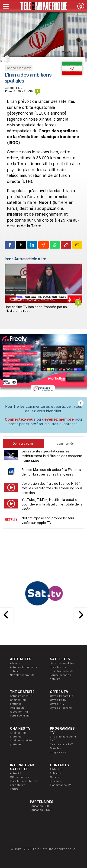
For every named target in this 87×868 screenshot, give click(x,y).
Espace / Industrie (19, 68)
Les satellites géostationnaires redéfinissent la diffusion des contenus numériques (52, 456)
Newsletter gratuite (22, 675)
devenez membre (58, 419)
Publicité (55, 773)
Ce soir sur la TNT (61, 744)
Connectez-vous (20, 419)
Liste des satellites (62, 663)
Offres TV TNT (59, 700)
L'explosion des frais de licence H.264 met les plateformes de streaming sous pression (52, 488)
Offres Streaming (61, 708)
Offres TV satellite (61, 696)
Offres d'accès (20, 777)
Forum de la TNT (20, 716)
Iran (8, 259)
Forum (14, 789)
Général (55, 777)
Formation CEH (39, 806)
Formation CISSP (41, 810)
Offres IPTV (57, 704)
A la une (15, 663)
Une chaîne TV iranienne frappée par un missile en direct (36, 309)
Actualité (16, 773)
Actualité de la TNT (22, 696)
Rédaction (56, 769)
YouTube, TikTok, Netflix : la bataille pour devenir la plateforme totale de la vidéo (52, 504)
